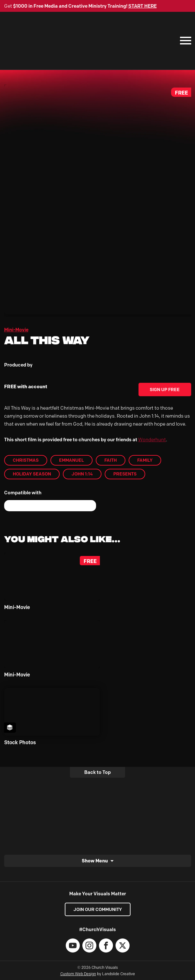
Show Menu (95, 861)
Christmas (26, 460)
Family (145, 460)
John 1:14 (82, 474)
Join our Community (98, 909)
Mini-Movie (16, 330)
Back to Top (97, 772)
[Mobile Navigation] (184, 41)
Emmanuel (71, 460)
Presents (125, 474)
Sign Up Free (165, 390)
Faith (111, 460)
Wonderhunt (152, 440)
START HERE (142, 6)
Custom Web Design (78, 974)
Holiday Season (32, 474)
